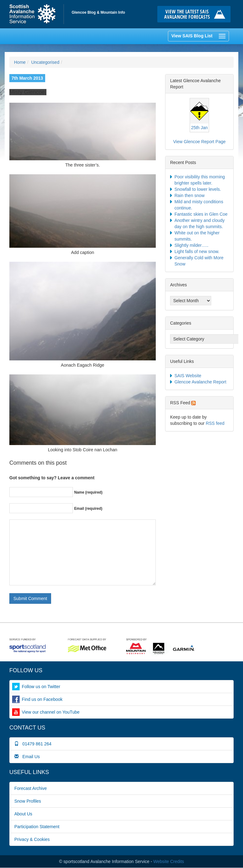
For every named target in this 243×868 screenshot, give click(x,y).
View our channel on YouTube (51, 712)
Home (37, 14)
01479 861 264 (33, 744)
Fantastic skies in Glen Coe (201, 214)
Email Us (27, 757)
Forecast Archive (31, 788)
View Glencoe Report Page (200, 142)
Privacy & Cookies (32, 839)
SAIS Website (188, 376)
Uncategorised (45, 62)
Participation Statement (37, 827)
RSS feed (215, 423)
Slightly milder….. (191, 245)
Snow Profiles (28, 801)
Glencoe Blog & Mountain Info (98, 12)
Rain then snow (190, 195)
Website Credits (169, 861)
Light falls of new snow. (197, 251)
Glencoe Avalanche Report (200, 382)
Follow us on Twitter (41, 687)
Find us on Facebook (42, 699)
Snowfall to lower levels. (198, 189)
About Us (23, 814)
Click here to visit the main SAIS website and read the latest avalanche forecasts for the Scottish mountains (195, 14)
